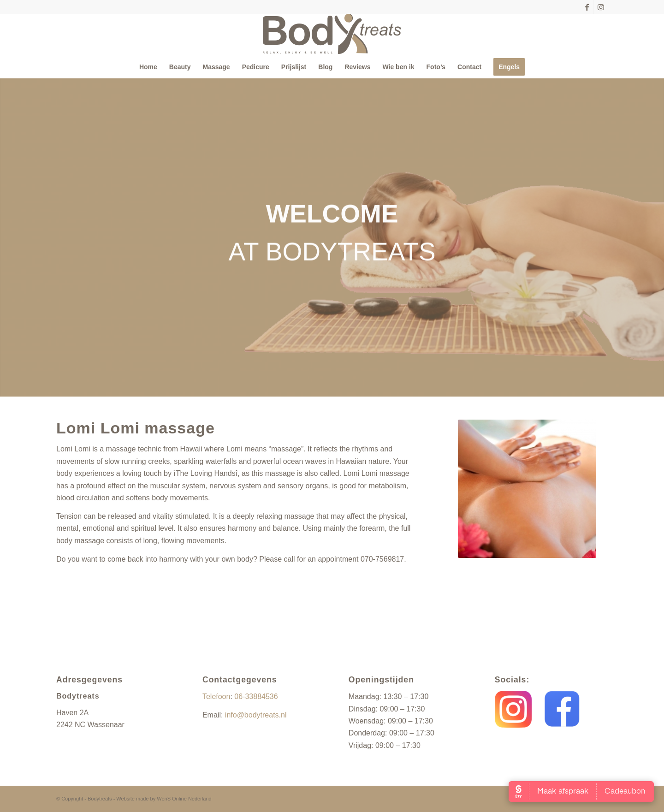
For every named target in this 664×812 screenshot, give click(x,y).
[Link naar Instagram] (601, 7)
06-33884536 (256, 696)
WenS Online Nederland (184, 799)
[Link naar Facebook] (587, 7)
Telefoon (216, 696)
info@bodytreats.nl (256, 715)
